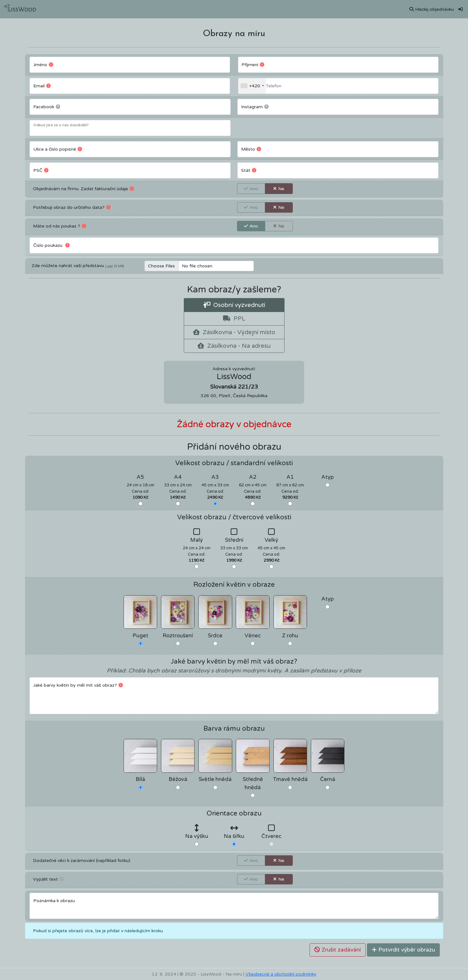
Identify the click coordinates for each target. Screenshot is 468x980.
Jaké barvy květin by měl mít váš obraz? (80, 685)
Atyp (327, 477)
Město (253, 149)
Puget (140, 636)
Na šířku (234, 836)
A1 (290, 477)
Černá (328, 779)
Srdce (215, 636)
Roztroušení (178, 636)
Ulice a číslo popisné (60, 149)
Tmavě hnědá (290, 779)
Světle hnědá (215, 779)
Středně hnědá (253, 783)
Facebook (49, 106)
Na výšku (197, 836)
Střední (234, 540)
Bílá (140, 779)
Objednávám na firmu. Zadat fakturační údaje (83, 188)
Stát (251, 170)
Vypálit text (48, 879)
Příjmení (255, 64)
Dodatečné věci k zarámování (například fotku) (82, 861)
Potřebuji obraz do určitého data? (72, 207)
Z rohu (290, 636)
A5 (140, 477)
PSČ (43, 170)
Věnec (253, 636)
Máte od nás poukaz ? (60, 226)
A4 (178, 477)
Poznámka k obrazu (54, 901)
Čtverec (271, 836)
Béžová (178, 779)
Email (44, 85)
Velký (271, 540)
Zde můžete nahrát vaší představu (68, 266)
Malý (196, 540)
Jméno (45, 64)
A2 (253, 477)
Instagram (257, 106)
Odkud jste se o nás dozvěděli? (61, 125)
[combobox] (252, 86)
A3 (215, 477)
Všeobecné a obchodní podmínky (281, 974)
